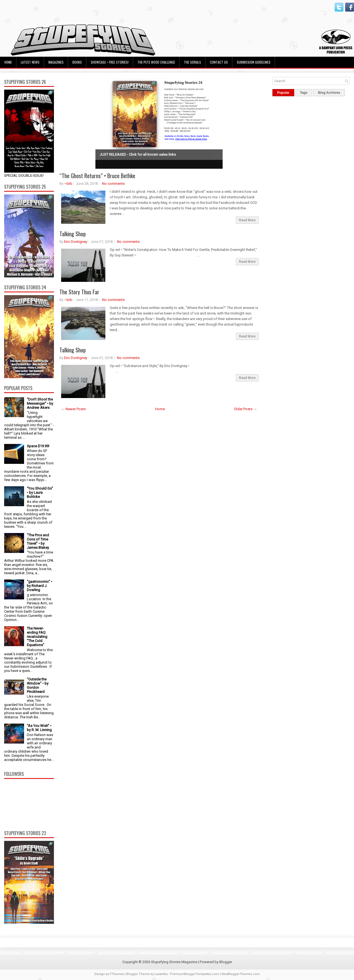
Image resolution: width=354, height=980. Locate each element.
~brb (68, 184)
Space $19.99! (38, 446)
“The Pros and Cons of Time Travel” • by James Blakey (38, 541)
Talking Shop (73, 234)
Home (8, 62)
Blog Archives (329, 93)
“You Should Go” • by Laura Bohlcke (40, 492)
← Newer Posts (73, 409)
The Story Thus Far (79, 292)
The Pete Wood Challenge (156, 62)
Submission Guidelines (254, 62)
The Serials (192, 62)
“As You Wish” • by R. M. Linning (39, 728)
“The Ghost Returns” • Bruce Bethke (97, 176)
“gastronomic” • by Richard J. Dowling (40, 586)
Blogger (226, 962)
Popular (283, 93)
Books (77, 62)
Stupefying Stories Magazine (174, 962)
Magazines (56, 62)
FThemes (117, 974)
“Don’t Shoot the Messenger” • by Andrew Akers (40, 403)
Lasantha (161, 974)
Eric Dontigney (76, 242)
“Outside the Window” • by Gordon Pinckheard (38, 685)
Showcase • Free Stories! (110, 62)
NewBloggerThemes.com (241, 974)
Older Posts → (245, 409)
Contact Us (219, 62)
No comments (113, 184)
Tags (304, 93)
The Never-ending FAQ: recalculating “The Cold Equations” (37, 637)
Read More (247, 220)
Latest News (30, 62)
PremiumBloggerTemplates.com (195, 974)
